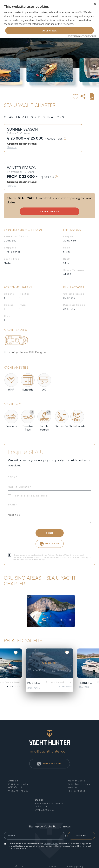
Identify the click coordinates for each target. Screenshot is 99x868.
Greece (12, 147)
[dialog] (49, 19)
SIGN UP (81, 836)
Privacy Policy (55, 555)
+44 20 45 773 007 (18, 791)
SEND (49, 533)
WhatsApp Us (49, 764)
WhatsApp (49, 544)
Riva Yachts (12, 252)
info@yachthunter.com (50, 751)
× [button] (95, 4)
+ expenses (54, 138)
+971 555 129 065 (45, 810)
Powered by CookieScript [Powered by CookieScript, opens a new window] (82, 36)
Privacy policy (75, 866)
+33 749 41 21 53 (76, 791)
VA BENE (49, 663)
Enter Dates (49, 211)
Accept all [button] (49, 31)
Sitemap (54, 866)
